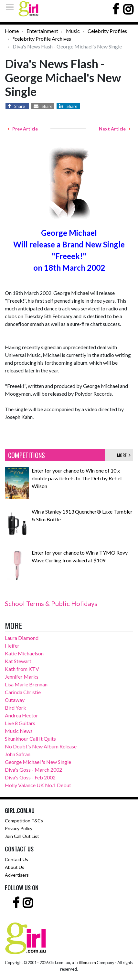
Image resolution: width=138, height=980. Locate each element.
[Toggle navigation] (12, 7)
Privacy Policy (19, 828)
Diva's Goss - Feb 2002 (30, 777)
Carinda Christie (23, 692)
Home (12, 31)
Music (73, 31)
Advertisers (17, 875)
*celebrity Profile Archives (42, 39)
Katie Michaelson (24, 653)
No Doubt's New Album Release (41, 746)
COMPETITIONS (27, 455)
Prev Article (23, 129)
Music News (19, 731)
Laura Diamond (22, 638)
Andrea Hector (21, 715)
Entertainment (42, 31)
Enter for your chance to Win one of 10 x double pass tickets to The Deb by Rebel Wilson (77, 478)
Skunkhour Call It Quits (30, 739)
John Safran (18, 754)
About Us (15, 867)
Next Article (115, 129)
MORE (124, 455)
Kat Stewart (18, 661)
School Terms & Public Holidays (51, 603)
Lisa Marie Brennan (26, 684)
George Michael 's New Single (38, 762)
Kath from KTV (22, 669)
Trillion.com (85, 963)
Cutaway (15, 700)
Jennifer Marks (22, 677)
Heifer (12, 646)
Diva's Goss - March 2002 (33, 770)
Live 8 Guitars (20, 723)
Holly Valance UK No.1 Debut (38, 785)
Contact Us (16, 859)
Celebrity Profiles (107, 31)
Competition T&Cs (24, 821)
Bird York (16, 708)
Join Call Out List (22, 836)
